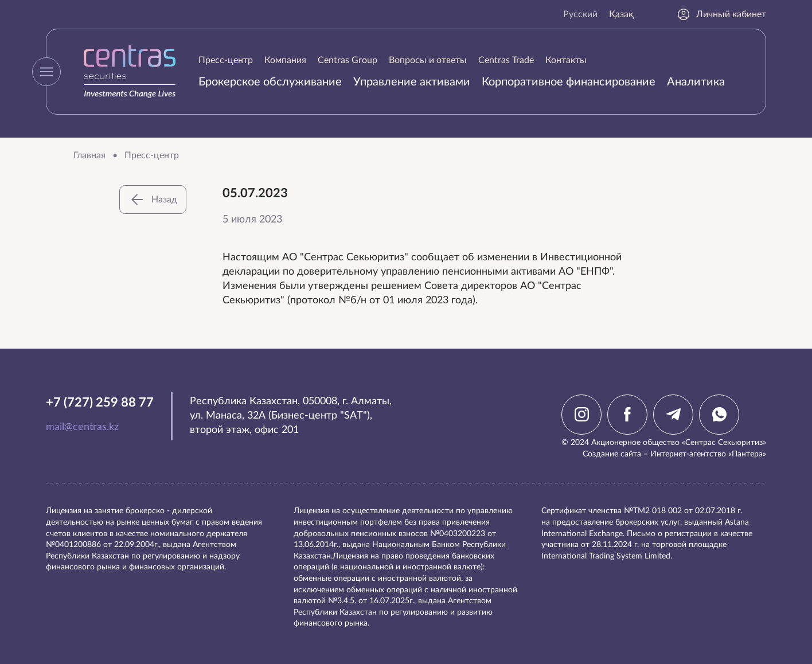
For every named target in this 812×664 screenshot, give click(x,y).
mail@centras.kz (82, 427)
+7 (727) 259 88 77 (100, 403)
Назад (153, 200)
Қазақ (621, 14)
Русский (580, 14)
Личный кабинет (721, 14)
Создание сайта (612, 454)
